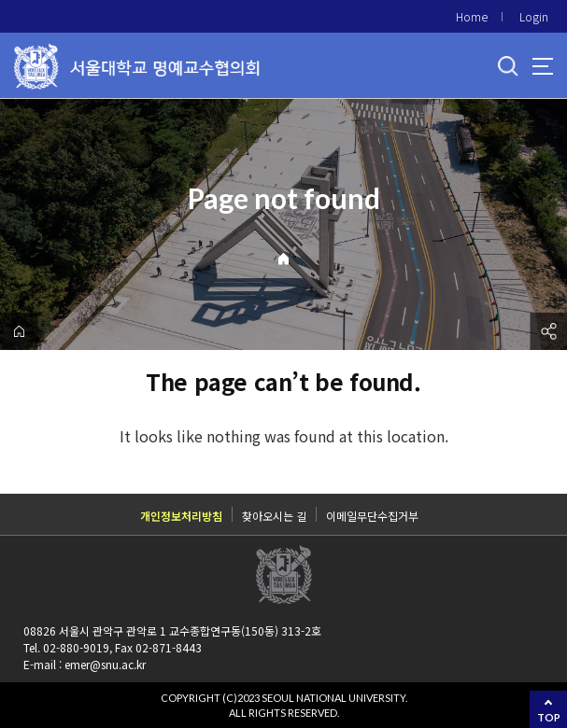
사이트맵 (543, 66)
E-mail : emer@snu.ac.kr (85, 664)
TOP (549, 717)
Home (472, 16)
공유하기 (548, 331)
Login (534, 16)
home (19, 331)
